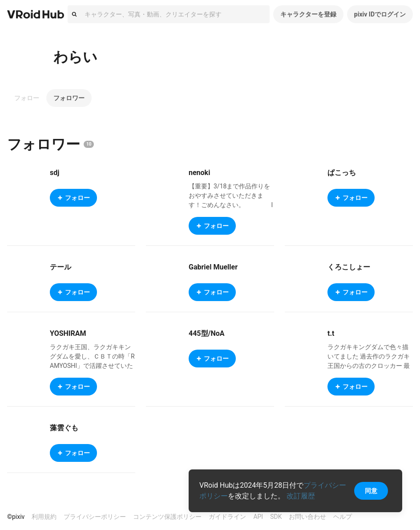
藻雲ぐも (64, 428)
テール (61, 267)
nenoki (199, 173)
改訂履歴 (301, 496)
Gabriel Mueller (213, 267)
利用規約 (44, 517)
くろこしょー (349, 267)
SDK (276, 517)
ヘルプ (343, 517)
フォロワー (69, 98)
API (258, 517)
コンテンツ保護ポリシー (167, 517)
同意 (371, 491)
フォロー (27, 98)
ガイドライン (227, 517)
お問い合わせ (307, 517)
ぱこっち (342, 173)
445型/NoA (207, 333)
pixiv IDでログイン (380, 14)
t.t (331, 333)
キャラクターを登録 (308, 14)
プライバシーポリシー (95, 517)
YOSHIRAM (68, 333)
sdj (55, 173)
